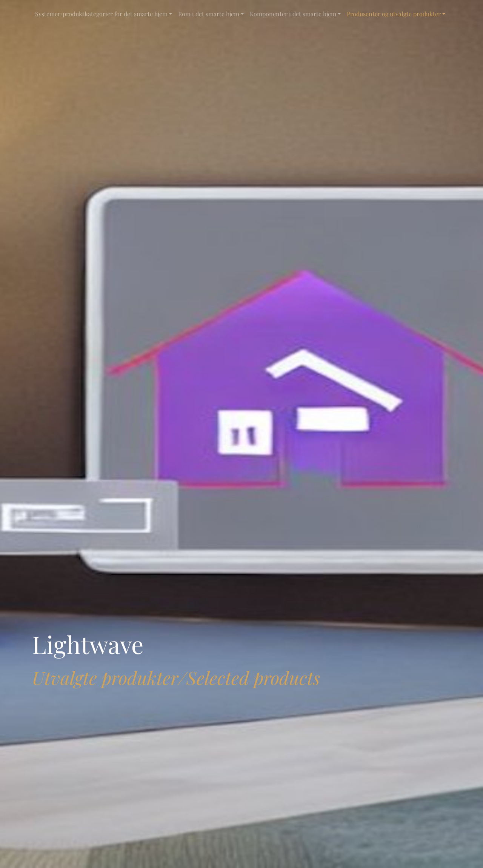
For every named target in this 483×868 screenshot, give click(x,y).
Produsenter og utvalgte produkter (394, 14)
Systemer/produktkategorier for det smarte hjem (101, 14)
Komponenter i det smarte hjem (293, 14)
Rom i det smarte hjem (209, 14)
